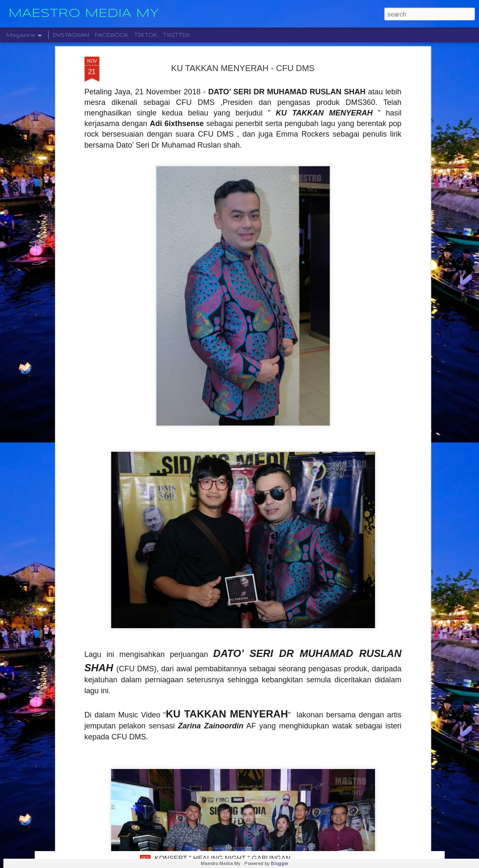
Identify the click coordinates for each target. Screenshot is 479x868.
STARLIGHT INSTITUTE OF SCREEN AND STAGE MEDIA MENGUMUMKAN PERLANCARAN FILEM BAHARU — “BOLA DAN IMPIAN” (233, 770)
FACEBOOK (112, 35)
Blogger (279, 863)
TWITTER (176, 35)
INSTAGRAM (71, 35)
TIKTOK (146, 35)
